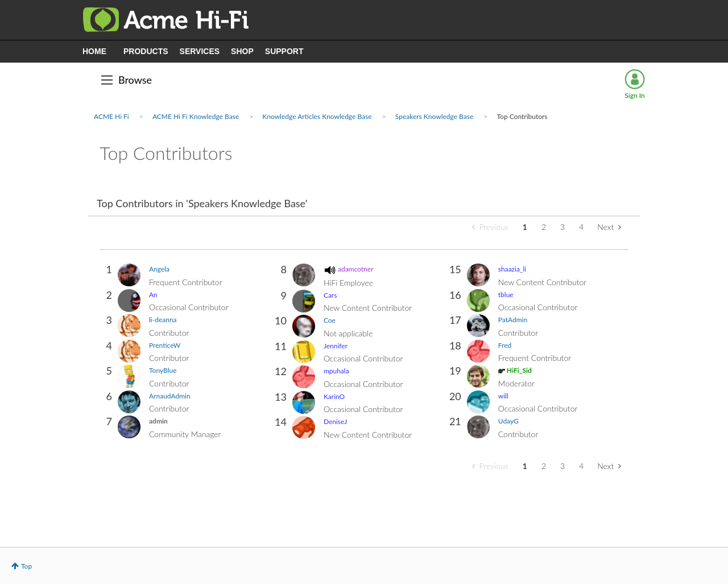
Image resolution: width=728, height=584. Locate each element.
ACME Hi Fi (111, 116)
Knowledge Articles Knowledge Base (317, 116)
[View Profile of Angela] (159, 269)
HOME (94, 51)
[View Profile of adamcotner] (356, 269)
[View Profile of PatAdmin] (513, 320)
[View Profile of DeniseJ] (335, 421)
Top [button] (26, 566)
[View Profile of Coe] (330, 320)
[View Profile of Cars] (330, 295)
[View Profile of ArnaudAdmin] (170, 396)
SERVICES (200, 51)
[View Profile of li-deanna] (163, 320)
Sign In (634, 95)
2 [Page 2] (544, 227)
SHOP (242, 51)
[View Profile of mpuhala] (336, 371)
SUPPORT (284, 51)
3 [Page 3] (562, 227)
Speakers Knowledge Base (434, 116)
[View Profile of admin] (158, 421)
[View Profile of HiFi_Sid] (519, 370)
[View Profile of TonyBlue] (163, 370)
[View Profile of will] (503, 396)
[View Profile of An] (153, 295)
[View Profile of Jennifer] (336, 346)
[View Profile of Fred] (505, 345)
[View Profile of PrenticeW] (165, 345)
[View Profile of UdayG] (508, 421)
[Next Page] (609, 227)
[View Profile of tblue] (506, 295)
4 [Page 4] (581, 227)
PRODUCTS (146, 51)
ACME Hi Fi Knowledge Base (196, 116)
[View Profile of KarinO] (334, 396)
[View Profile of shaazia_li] (512, 269)
